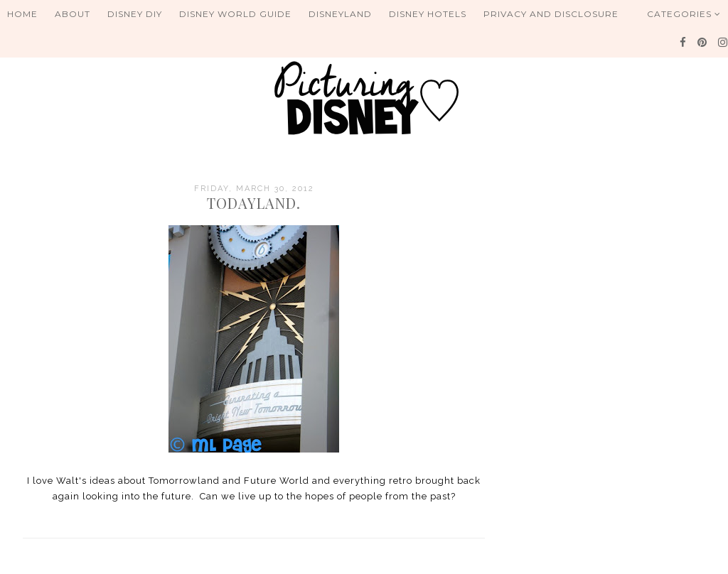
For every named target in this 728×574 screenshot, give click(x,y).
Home (22, 14)
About (73, 14)
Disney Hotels (428, 14)
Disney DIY (135, 14)
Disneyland (340, 14)
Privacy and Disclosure (551, 14)
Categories (684, 14)
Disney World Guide (235, 14)
